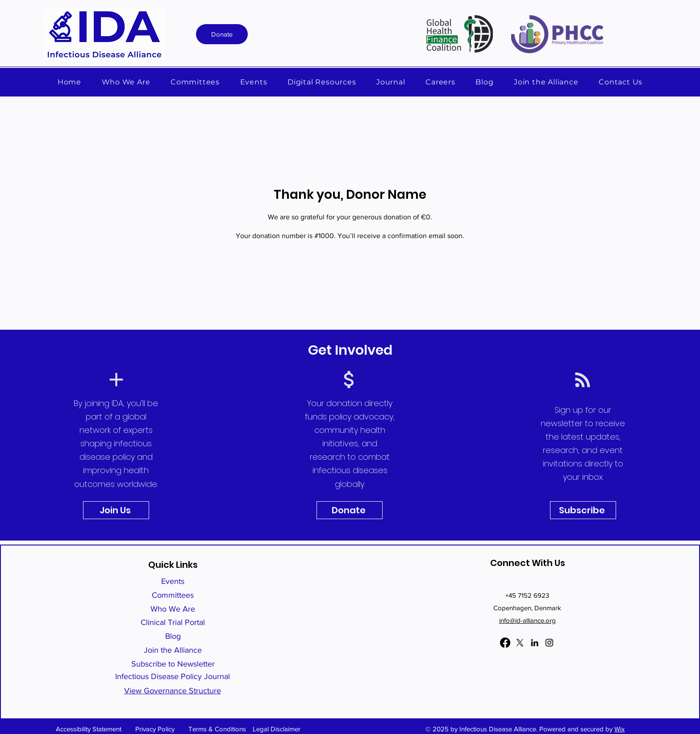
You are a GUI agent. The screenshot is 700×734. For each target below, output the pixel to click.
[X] (520, 643)
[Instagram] (549, 643)
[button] (322, 82)
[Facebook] (505, 643)
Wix (619, 729)
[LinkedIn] (535, 643)
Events (173, 581)
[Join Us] (116, 510)
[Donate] (222, 34)
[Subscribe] (583, 510)
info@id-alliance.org (527, 620)
